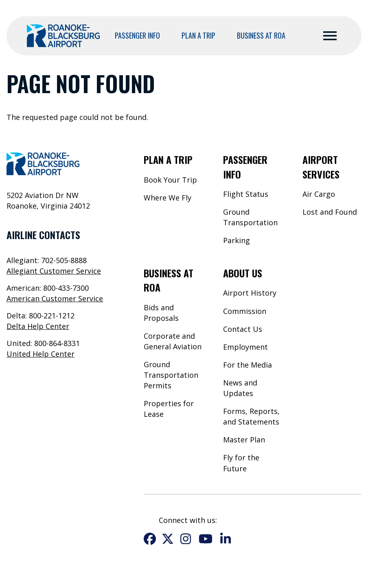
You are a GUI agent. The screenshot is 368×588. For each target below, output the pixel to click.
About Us (243, 273)
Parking (237, 240)
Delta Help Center (38, 326)
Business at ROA (261, 35)
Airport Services (321, 167)
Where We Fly (168, 198)
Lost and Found (330, 212)
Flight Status (246, 194)
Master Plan (244, 440)
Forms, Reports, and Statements (251, 416)
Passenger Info (137, 35)
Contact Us (243, 329)
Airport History (250, 293)
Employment (245, 347)
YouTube (206, 539)
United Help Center (41, 354)
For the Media (248, 365)
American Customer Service (55, 298)
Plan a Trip (198, 35)
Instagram (186, 539)
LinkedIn (226, 539)
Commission (245, 311)
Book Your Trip (170, 180)
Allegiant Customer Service (54, 271)
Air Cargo (319, 194)
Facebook (150, 539)
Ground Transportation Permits (171, 375)
